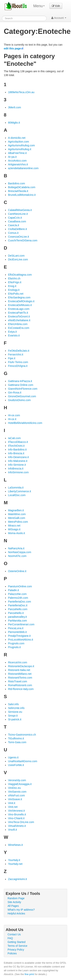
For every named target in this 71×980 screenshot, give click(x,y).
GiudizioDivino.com (19, 400)
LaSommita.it (16, 488)
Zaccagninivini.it (17, 879)
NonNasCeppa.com (20, 552)
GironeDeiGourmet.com (22, 396)
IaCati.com (14, 438)
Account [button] (59, 18)
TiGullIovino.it (16, 738)
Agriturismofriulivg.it (20, 149)
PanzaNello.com (18, 609)
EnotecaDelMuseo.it (20, 305)
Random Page (16, 898)
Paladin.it (13, 590)
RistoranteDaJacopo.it (21, 666)
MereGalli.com (16, 518)
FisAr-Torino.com (18, 362)
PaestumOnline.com (20, 586)
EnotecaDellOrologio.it (21, 301)
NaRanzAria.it (16, 548)
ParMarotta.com (17, 621)
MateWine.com (17, 514)
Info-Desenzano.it (18, 457)
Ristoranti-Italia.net (19, 670)
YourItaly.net (15, 864)
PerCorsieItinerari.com (21, 624)
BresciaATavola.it (18, 191)
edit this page (12, 48)
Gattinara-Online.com (21, 385)
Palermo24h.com (18, 598)
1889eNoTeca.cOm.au (21, 92)
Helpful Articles (16, 913)
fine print (29, 974)
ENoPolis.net (16, 294)
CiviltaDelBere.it (17, 229)
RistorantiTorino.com (20, 678)
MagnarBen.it (16, 510)
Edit (56, 6)
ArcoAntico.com (17, 161)
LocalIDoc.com (17, 495)
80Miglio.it (14, 123)
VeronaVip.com (17, 780)
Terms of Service (17, 946)
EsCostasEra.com (19, 328)
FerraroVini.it (16, 354)
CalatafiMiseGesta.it (20, 210)
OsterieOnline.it (17, 571)
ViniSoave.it (15, 799)
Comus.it (13, 233)
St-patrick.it (15, 719)
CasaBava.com (17, 221)
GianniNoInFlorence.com (23, 389)
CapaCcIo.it (15, 218)
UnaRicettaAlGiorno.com (23, 761)
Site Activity (14, 902)
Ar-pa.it (12, 157)
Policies (12, 953)
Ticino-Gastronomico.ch (22, 735)
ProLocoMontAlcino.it (20, 640)
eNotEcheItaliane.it (19, 320)
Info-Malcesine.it (18, 461)
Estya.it (12, 332)
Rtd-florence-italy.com (21, 689)
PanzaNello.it (16, 613)
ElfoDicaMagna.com (20, 275)
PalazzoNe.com (17, 594)
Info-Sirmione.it (17, 465)
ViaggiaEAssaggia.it (20, 784)
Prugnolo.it (14, 647)
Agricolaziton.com (18, 142)
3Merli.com (14, 107)
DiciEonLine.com (18, 259)
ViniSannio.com (17, 792)
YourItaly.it (14, 860)
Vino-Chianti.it (16, 818)
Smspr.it (13, 716)
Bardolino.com (16, 183)
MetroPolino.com (18, 522)
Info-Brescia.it (16, 453)
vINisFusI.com (16, 795)
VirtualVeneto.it (17, 826)
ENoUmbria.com (18, 324)
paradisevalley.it (17, 617)
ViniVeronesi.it (16, 811)
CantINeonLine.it (18, 214)
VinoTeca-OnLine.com (21, 822)
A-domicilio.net (17, 138)
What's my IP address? (21, 910)
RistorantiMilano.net (20, 674)
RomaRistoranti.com (20, 685)
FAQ (10, 938)
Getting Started (16, 942)
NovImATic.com (17, 556)
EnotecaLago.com (19, 309)
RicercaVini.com (18, 662)
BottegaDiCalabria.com (22, 187)
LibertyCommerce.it (19, 491)
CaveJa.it (13, 225)
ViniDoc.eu (14, 788)
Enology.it (14, 290)
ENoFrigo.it (15, 282)
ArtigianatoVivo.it (18, 164)
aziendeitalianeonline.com (23, 168)
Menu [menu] (39, 6)
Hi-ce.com (14, 415)
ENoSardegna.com (19, 297)
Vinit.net (13, 807)
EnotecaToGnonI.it (19, 316)
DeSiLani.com (16, 256)
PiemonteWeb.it (17, 632)
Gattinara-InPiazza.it (20, 381)
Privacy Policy (16, 950)
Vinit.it (12, 803)
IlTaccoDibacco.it (18, 442)
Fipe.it (12, 358)
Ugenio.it (13, 757)
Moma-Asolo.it (16, 533)
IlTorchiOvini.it (16, 446)
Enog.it (12, 286)
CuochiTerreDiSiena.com (23, 240)
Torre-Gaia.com (17, 742)
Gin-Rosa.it (15, 392)
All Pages (13, 906)
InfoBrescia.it (16, 469)
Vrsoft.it (12, 830)
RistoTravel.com (18, 681)
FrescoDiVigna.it (18, 366)
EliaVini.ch (14, 278)
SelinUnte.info (16, 708)
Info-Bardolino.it (17, 450)
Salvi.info (13, 704)
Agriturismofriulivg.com (21, 145)
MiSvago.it (14, 529)
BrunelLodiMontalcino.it (22, 195)
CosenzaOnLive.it (18, 237)
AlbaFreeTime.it (17, 153)
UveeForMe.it (16, 765)
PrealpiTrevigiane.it (19, 636)
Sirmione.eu (15, 712)
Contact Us (14, 934)
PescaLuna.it (16, 628)
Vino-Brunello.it (17, 814)
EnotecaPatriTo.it (18, 313)
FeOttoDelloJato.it (19, 351)
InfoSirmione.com (18, 472)
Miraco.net (14, 526)
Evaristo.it (14, 335)
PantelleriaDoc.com (19, 602)
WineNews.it (15, 845)
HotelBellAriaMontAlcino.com (25, 423)
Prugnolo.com (16, 643)
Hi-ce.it (12, 419)
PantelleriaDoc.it (18, 605)
